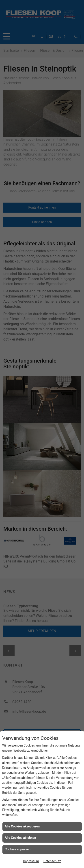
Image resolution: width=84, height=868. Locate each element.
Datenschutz (52, 861)
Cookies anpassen (18, 849)
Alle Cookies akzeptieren (22, 826)
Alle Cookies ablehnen (20, 838)
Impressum (31, 861)
